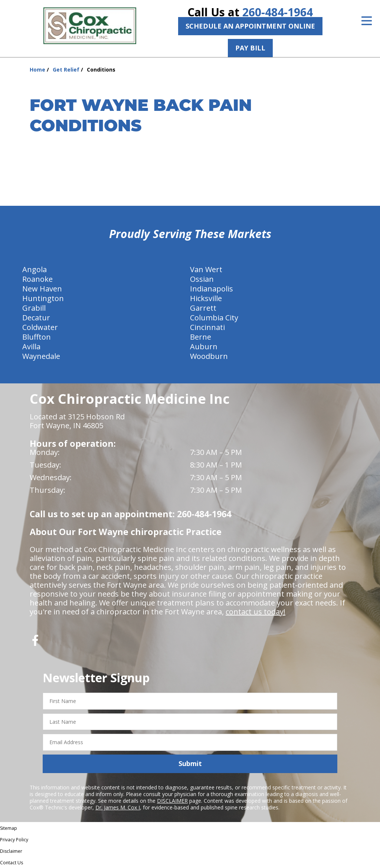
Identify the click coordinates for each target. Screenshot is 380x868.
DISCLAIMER (172, 801)
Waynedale (41, 356)
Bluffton (37, 337)
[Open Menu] (367, 21)
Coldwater (40, 327)
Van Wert (206, 269)
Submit (190, 763)
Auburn (204, 346)
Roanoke (37, 279)
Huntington (43, 298)
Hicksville (206, 298)
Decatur (36, 318)
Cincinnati (207, 327)
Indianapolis (212, 289)
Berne (201, 337)
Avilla (31, 346)
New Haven (42, 289)
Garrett (203, 308)
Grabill (34, 308)
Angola (35, 269)
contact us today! (255, 612)
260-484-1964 (278, 12)
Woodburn (209, 356)
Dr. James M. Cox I (118, 807)
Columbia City (214, 318)
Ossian (202, 279)
